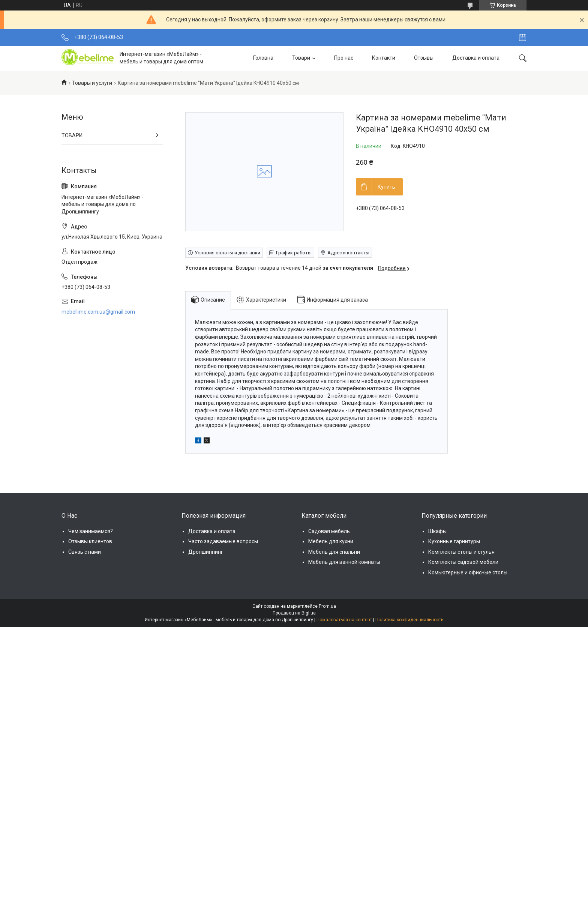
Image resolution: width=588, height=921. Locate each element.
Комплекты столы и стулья (461, 552)
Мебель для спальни (334, 552)
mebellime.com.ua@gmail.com (98, 312)
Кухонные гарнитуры (454, 541)
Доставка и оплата (476, 58)
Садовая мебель (329, 531)
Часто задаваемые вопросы (223, 541)
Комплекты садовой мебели (463, 562)
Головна (263, 58)
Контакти (384, 58)
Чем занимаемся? (91, 531)
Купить (386, 187)
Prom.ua (327, 606)
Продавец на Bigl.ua (294, 613)
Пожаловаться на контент (344, 620)
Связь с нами (85, 552)
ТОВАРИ (72, 135)
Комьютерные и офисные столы (468, 572)
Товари (301, 58)
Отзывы (424, 58)
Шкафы (437, 531)
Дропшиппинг (206, 552)
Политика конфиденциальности (409, 620)
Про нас (344, 58)
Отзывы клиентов (90, 541)
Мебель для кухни (331, 541)
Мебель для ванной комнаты (344, 562)
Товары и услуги (92, 83)
